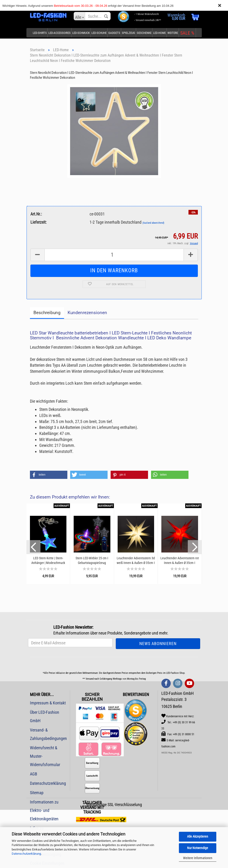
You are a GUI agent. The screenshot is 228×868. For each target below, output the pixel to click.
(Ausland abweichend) (153, 223)
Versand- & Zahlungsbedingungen (48, 734)
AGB (34, 774)
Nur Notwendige (198, 848)
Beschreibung (47, 313)
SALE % (187, 33)
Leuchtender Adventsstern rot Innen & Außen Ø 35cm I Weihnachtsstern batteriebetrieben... (180, 561)
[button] (49, 475)
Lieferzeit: (38, 222)
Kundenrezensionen (87, 313)
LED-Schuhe (99, 33)
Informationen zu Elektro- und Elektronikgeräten (44, 810)
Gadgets (114, 33)
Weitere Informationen (198, 858)
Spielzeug (128, 33)
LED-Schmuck (81, 33)
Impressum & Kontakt (48, 703)
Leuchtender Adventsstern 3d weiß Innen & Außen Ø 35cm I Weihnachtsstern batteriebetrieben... (136, 561)
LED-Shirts (40, 33)
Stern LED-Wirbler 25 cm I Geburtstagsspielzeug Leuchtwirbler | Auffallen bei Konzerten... (92, 561)
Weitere (173, 33)
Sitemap (37, 793)
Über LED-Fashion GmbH (45, 716)
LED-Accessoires (60, 33)
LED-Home (159, 33)
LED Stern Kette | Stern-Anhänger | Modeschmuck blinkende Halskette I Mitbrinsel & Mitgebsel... (48, 561)
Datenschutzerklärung (26, 854)
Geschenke (144, 33)
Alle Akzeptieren (198, 836)
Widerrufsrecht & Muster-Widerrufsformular (45, 756)
